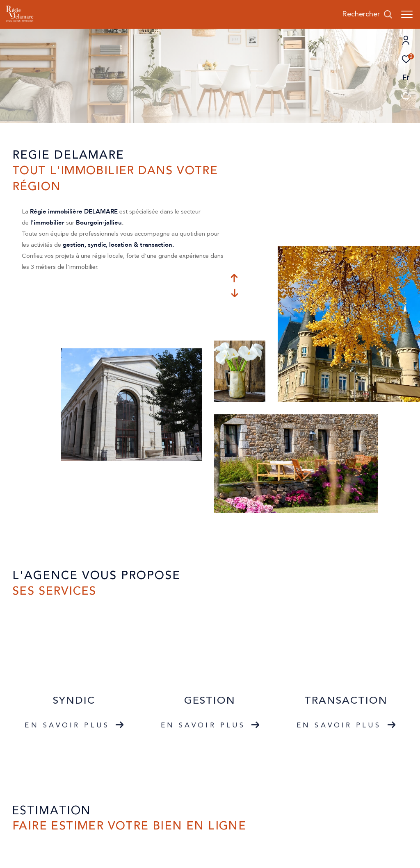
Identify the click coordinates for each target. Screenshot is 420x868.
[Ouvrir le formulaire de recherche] (367, 14)
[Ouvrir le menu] (407, 14)
